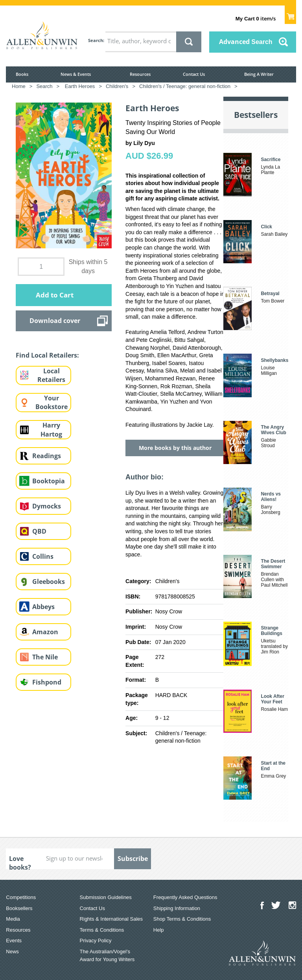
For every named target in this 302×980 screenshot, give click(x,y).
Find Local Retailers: (47, 355)
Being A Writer (259, 74)
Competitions (21, 897)
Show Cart (290, 14)
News (12, 952)
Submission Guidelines (106, 897)
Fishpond (47, 682)
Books (22, 74)
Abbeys (43, 607)
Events (14, 941)
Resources (140, 74)
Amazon (45, 632)
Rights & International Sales (111, 919)
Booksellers (19, 908)
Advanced (246, 42)
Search (96, 40)
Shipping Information (177, 908)
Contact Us (194, 74)
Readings (47, 456)
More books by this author (175, 448)
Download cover (55, 321)
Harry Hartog (51, 430)
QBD (39, 531)
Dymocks (47, 506)
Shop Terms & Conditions (182, 919)
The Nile (45, 657)
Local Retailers (51, 375)
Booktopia (49, 481)
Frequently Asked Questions (185, 897)
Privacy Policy (96, 941)
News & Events (76, 74)
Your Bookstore (52, 403)
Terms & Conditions (102, 930)
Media (13, 919)
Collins (43, 556)
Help (159, 930)
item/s (256, 18)
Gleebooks (49, 582)
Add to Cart (55, 295)
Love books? (20, 862)
